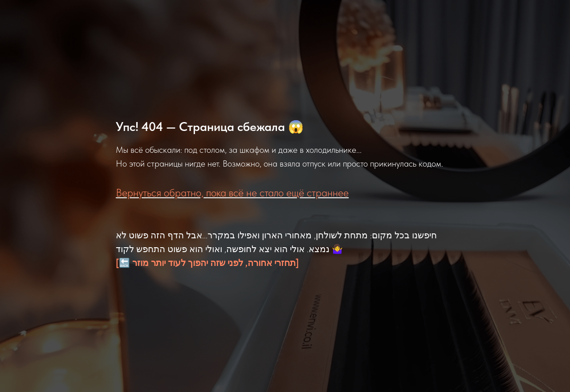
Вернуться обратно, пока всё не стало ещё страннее (232, 193)
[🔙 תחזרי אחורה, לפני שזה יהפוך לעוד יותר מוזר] (207, 263)
